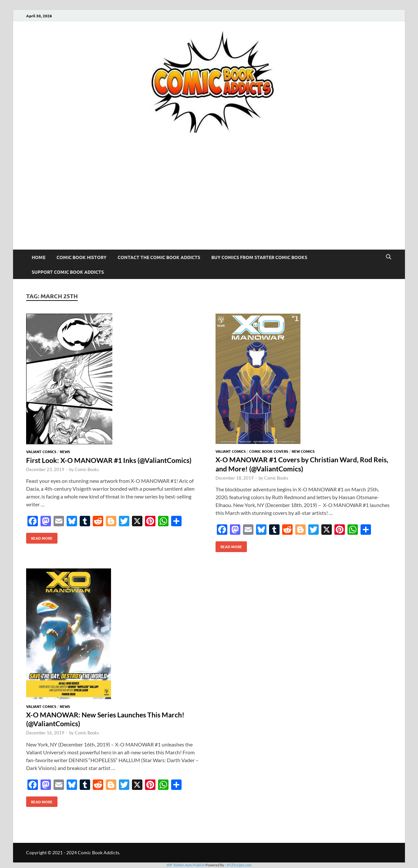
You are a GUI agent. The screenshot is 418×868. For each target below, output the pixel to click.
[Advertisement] (209, 201)
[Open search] (389, 257)
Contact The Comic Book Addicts (159, 257)
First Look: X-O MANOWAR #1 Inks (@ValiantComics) (109, 460)
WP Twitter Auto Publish (186, 865)
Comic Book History (81, 257)
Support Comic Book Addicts (68, 272)
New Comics (303, 451)
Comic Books (87, 469)
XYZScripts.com (239, 865)
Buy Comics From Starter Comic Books (259, 257)
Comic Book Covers (269, 451)
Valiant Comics (41, 451)
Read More (39, 537)
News (65, 451)
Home (39, 257)
